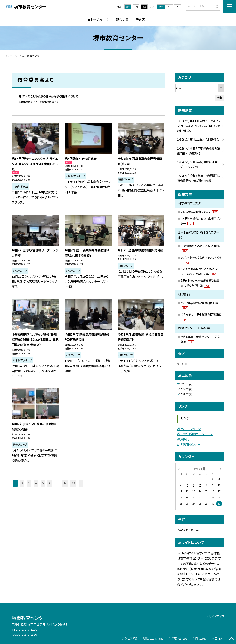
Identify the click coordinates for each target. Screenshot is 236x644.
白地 (136, 6)
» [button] (81, 483)
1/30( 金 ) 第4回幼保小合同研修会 (198, 139)
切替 (220, 98)
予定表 (140, 20)
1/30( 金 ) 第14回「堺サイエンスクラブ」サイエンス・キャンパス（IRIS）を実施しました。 (199, 126)
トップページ (100, 20)
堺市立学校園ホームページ (195, 434)
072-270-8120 (28, 629)
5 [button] (43, 483)
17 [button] (65, 483)
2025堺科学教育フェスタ (199, 212)
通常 (128, 6)
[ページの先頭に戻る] (231, 639)
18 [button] (73, 483)
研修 (185, 364)
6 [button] (50, 483)
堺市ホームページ (189, 429)
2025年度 (185, 384)
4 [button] (36, 483)
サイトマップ (217, 616)
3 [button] (29, 483)
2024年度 (185, 389)
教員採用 (183, 439)
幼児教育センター (189, 445)
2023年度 (185, 394)
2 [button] (22, 483)
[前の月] (179, 469)
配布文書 (122, 20)
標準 (161, 6)
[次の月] (221, 469)
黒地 (145, 6)
